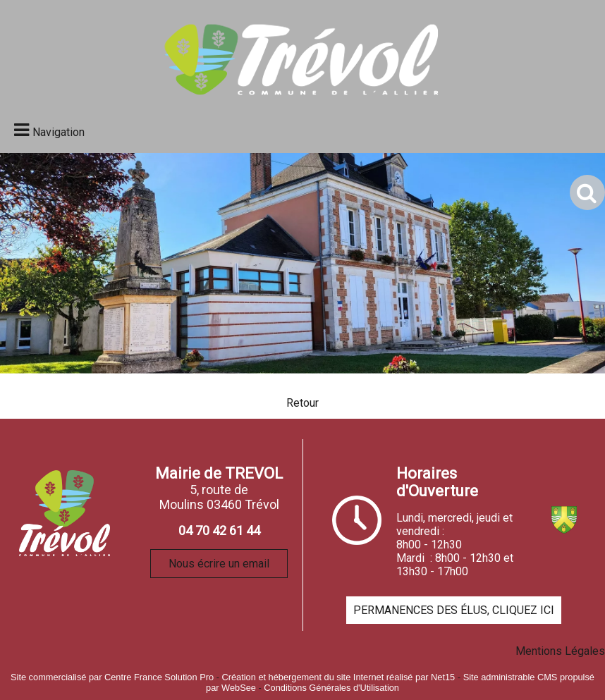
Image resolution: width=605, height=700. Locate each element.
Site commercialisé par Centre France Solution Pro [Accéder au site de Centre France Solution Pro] (112, 677)
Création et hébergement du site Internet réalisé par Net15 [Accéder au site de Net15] (338, 677)
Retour (302, 403)
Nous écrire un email (219, 564)
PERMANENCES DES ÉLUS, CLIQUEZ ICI (454, 610)
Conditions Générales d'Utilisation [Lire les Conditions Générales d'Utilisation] (331, 688)
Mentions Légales (560, 651)
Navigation (59, 132)
